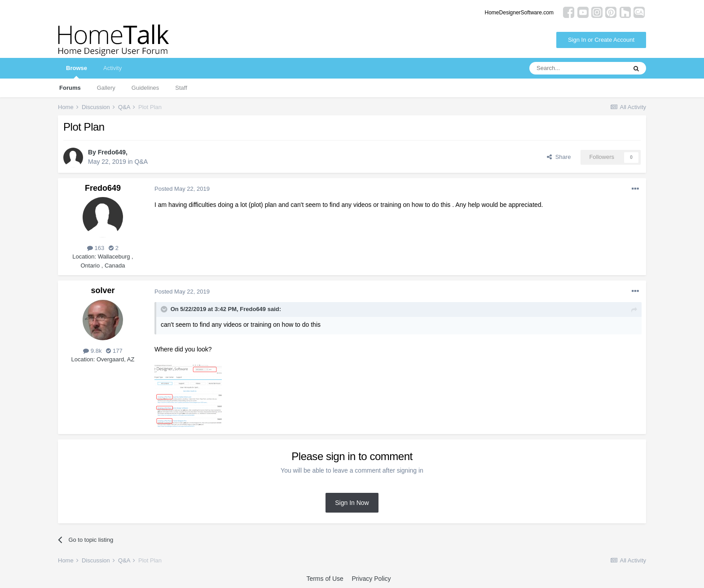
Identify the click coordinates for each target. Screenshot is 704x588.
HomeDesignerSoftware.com (519, 13)
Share (559, 157)
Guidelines (145, 88)
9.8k (92, 351)
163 (96, 248)
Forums (70, 88)
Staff (181, 88)
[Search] (578, 68)
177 (114, 351)
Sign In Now (352, 503)
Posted (182, 189)
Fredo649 (112, 152)
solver (103, 290)
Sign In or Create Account (601, 40)
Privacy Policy (371, 579)
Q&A (141, 162)
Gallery (106, 88)
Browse (77, 72)
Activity (112, 68)
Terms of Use (325, 579)
